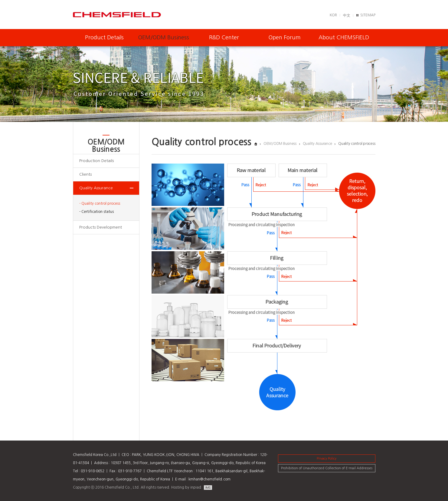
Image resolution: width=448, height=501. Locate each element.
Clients (85, 174)
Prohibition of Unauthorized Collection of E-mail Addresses (327, 468)
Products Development (101, 227)
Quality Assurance (96, 188)
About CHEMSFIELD (344, 37)
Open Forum (285, 37)
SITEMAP (368, 15)
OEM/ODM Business (164, 37)
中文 (347, 15)
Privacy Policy (327, 459)
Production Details (96, 161)
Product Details (104, 37)
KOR (333, 15)
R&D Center (224, 37)
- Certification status (96, 212)
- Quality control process (100, 203)
